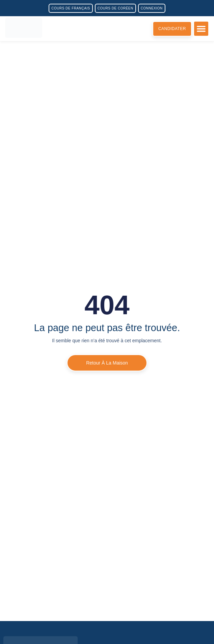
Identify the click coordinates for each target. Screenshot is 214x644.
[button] (201, 29)
